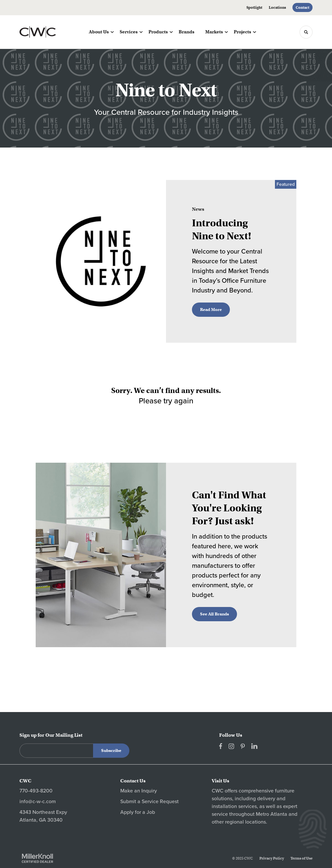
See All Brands (214, 614)
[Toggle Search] (306, 32)
